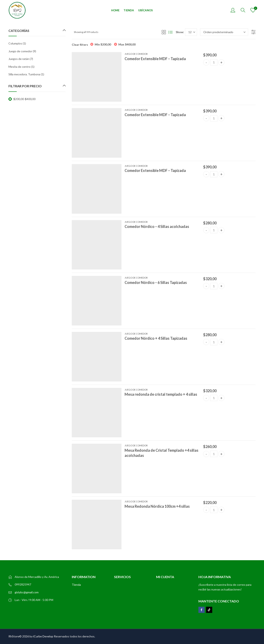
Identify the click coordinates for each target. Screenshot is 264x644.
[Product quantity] (214, 62)
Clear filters (80, 45)
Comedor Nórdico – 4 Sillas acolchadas (157, 226)
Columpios (15, 43)
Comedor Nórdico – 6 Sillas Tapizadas (156, 282)
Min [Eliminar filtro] (103, 44)
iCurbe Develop (43, 636)
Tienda (76, 585)
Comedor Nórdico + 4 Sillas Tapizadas (156, 338)
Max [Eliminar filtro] (127, 44)
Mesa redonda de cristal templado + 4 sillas (161, 394)
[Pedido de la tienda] (224, 32)
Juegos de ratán (19, 59)
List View (171, 32)
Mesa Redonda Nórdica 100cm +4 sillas (157, 506)
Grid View (164, 32)
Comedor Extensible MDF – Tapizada (155, 59)
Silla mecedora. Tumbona (24, 74)
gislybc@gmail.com (27, 592)
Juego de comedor (136, 54)
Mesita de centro (19, 67)
